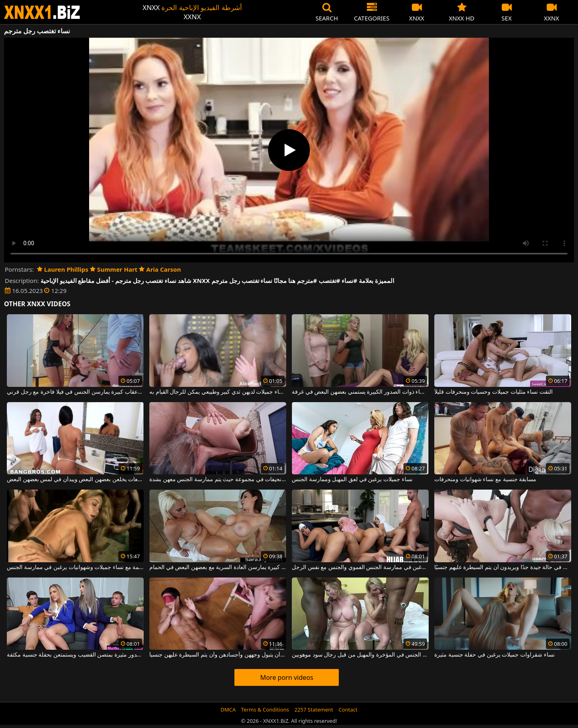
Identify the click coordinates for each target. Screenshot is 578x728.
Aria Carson (160, 269)
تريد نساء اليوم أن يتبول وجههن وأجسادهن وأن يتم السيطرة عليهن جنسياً (218, 655)
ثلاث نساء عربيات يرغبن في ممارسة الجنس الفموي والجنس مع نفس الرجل (360, 567)
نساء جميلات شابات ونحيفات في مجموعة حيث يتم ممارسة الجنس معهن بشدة (218, 480)
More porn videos (287, 677)
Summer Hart (114, 269)
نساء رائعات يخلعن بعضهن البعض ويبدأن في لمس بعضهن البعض (75, 480)
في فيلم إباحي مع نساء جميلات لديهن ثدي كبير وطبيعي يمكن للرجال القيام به (218, 392)
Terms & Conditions (265, 710)
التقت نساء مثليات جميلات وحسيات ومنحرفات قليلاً (494, 392)
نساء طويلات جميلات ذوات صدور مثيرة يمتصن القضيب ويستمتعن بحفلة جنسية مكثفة (75, 655)
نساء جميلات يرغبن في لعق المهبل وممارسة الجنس (352, 480)
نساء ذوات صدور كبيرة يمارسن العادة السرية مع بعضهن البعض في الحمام (218, 567)
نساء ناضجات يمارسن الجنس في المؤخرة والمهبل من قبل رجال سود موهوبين (360, 655)
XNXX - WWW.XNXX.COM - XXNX (42, 12)
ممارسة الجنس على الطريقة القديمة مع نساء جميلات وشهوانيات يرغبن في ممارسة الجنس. (75, 567)
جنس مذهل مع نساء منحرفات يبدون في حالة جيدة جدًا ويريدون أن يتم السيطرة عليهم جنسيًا (503, 567)
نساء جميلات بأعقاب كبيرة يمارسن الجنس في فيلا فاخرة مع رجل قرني (75, 392)
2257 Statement (314, 710)
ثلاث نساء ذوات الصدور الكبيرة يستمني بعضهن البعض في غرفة (360, 392)
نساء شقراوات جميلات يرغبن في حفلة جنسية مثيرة (494, 655)
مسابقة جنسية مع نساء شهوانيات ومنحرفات (485, 480)
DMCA (228, 710)
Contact (348, 710)
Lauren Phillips (63, 269)
